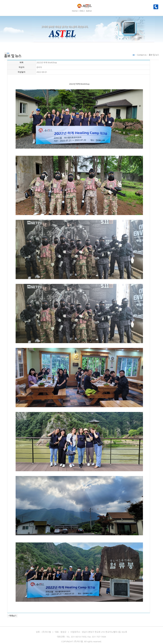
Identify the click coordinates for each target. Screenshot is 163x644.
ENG (82, 11)
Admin (89, 11)
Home (75, 11)
